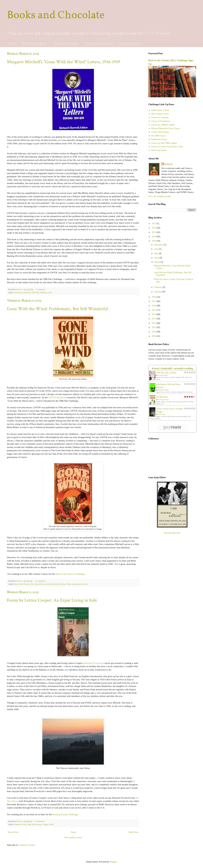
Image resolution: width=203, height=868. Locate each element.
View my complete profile (160, 196)
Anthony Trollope (163, 400)
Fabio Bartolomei (163, 390)
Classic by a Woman (160, 117)
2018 (154, 297)
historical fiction (53, 584)
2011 (154, 327)
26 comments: (40, 581)
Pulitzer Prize (65, 584)
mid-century (37, 824)
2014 (154, 314)
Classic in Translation (160, 121)
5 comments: (40, 821)
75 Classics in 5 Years (99, 44)
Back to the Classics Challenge (70, 574)
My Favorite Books (35, 44)
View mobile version (73, 838)
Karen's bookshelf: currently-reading (172, 368)
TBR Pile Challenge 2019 (42, 293)
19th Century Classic (160, 110)
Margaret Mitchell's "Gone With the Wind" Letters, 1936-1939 (63, 62)
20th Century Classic (160, 114)
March (157, 262)
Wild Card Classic (159, 150)
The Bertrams (162, 397)
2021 (154, 232)
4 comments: (41, 289)
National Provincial (93, 663)
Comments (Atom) (27, 845)
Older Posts (133, 832)
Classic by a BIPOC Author (163, 125)
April (157, 258)
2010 (154, 332)
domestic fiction (21, 824)
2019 (154, 241)
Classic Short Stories (160, 132)
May (156, 253)
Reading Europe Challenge (65, 814)
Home (12, 44)
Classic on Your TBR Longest (164, 143)
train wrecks (83, 584)
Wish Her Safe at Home (166, 373)
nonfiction (27, 293)
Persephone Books (66, 44)
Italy (30, 824)
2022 (154, 228)
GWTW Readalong (57, 397)
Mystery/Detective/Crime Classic (166, 128)
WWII (51, 824)
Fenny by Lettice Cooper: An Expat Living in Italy (52, 600)
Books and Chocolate (56, 15)
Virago (45, 824)
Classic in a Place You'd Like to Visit (167, 147)
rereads (74, 584)
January (158, 292)
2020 (154, 237)
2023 (154, 224)
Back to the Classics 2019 (24, 584)
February (158, 287)
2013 (154, 319)
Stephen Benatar (163, 375)
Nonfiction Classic (159, 139)
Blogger (113, 862)
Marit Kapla (162, 414)
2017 (154, 301)
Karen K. (169, 164)
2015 (154, 310)
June (156, 249)
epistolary (18, 293)
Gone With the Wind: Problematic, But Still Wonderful (57, 309)
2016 (154, 306)
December (159, 245)
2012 (154, 323)
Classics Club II (129, 44)
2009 (154, 336)
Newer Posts (13, 832)
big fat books (40, 584)
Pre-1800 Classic (158, 136)
